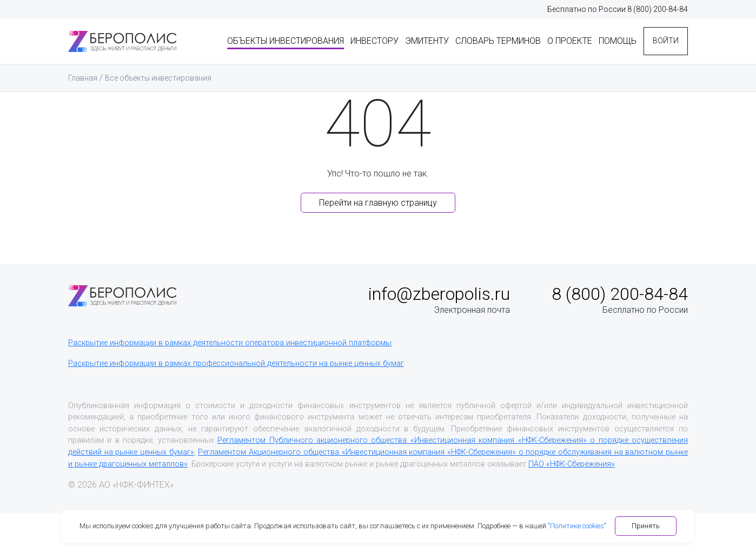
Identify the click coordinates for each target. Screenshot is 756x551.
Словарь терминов (482, 39)
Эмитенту (411, 39)
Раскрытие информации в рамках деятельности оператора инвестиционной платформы (230, 343)
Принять (646, 526)
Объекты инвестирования (270, 39)
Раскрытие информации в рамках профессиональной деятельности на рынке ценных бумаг (236, 363)
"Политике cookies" (577, 526)
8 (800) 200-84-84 (658, 9)
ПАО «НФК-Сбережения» (572, 464)
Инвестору (359, 39)
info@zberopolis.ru (439, 294)
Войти (660, 39)
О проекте (554, 39)
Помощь (602, 39)
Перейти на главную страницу (378, 203)
